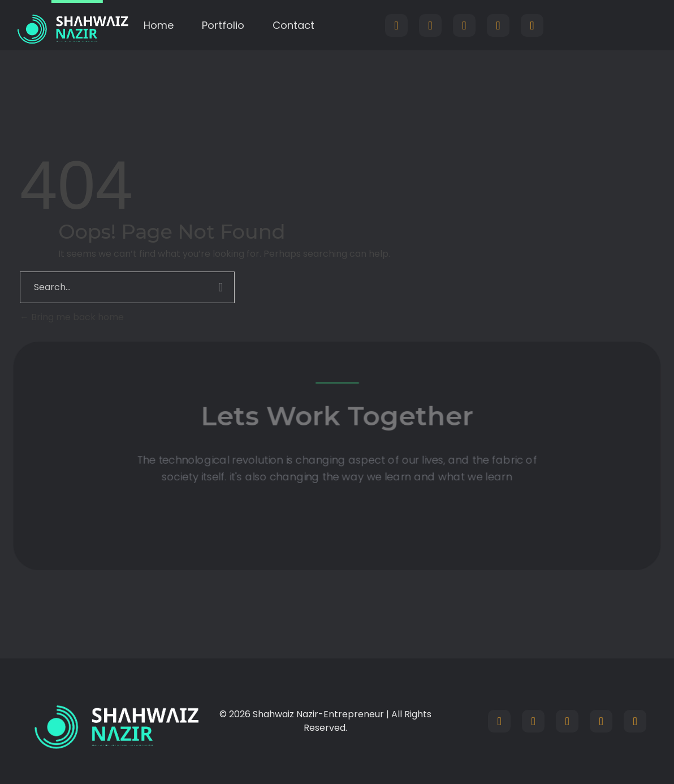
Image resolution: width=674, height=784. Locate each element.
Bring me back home (72, 317)
